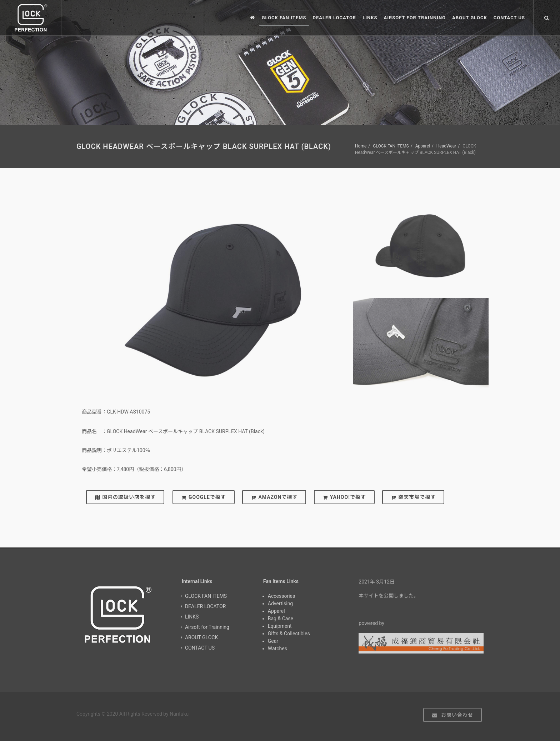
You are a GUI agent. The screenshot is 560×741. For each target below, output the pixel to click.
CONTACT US (200, 648)
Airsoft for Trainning (207, 627)
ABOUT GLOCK (201, 637)
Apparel (423, 146)
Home (361, 146)
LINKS (192, 617)
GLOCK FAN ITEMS (391, 146)
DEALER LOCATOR (205, 606)
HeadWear (446, 146)
